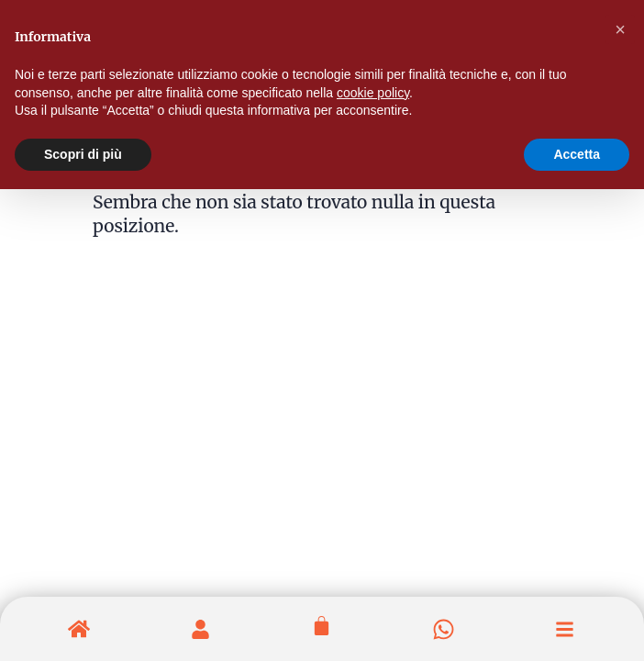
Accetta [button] (577, 154)
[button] (620, 29)
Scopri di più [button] (83, 154)
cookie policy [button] (373, 93)
